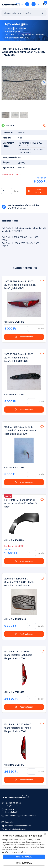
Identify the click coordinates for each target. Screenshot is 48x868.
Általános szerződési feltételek (18, 826)
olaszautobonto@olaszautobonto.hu (20, 816)
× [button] (45, 834)
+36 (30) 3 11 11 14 (13, 806)
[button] (44, 83)
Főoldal (8, 29)
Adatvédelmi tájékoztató (15, 829)
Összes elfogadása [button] (24, 857)
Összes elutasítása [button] (24, 863)
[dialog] (24, 850)
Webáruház (20, 29)
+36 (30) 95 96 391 (13, 803)
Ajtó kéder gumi (12, 32)
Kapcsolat (9, 822)
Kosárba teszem (35, 191)
